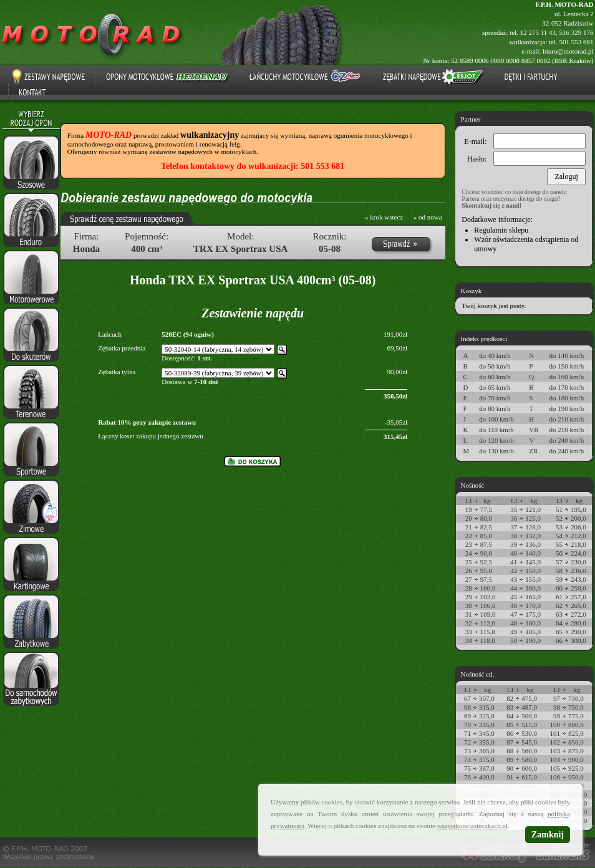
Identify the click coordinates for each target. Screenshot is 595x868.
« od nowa (428, 217)
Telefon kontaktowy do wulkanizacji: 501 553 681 (253, 166)
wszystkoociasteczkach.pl (472, 826)
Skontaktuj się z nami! (491, 205)
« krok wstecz (384, 217)
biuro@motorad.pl (568, 51)
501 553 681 (577, 42)
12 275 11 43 (538, 32)
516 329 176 (577, 32)
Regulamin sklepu (501, 230)
